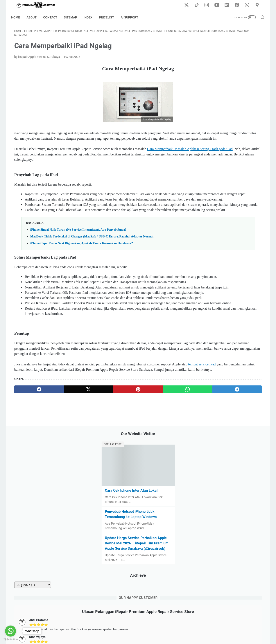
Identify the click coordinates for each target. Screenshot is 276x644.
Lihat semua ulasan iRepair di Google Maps (226, 313)
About (35, 17)
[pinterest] (97, 466)
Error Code (153, 628)
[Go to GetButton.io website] (11, 639)
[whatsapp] (130, 466)
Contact (53, 17)
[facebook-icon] (239, 5)
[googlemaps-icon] (259, 5)
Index (91, 17)
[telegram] (164, 466)
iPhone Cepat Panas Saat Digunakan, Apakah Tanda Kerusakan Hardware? (82, 278)
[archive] (214, 188)
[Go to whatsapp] (11, 631)
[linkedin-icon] (229, 5)
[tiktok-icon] (199, 5)
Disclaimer (119, 628)
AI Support (133, 17)
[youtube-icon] (219, 5)
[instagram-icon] (209, 5)
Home (19, 17)
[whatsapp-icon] (249, 5)
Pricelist (110, 17)
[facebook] (31, 466)
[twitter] (64, 466)
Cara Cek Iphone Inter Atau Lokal (226, 88)
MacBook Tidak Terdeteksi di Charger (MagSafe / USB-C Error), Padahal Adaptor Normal (92, 271)
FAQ (168, 628)
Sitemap (73, 17)
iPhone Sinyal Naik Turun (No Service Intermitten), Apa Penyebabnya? (78, 264)
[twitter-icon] (190, 5)
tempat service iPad (44, 441)
